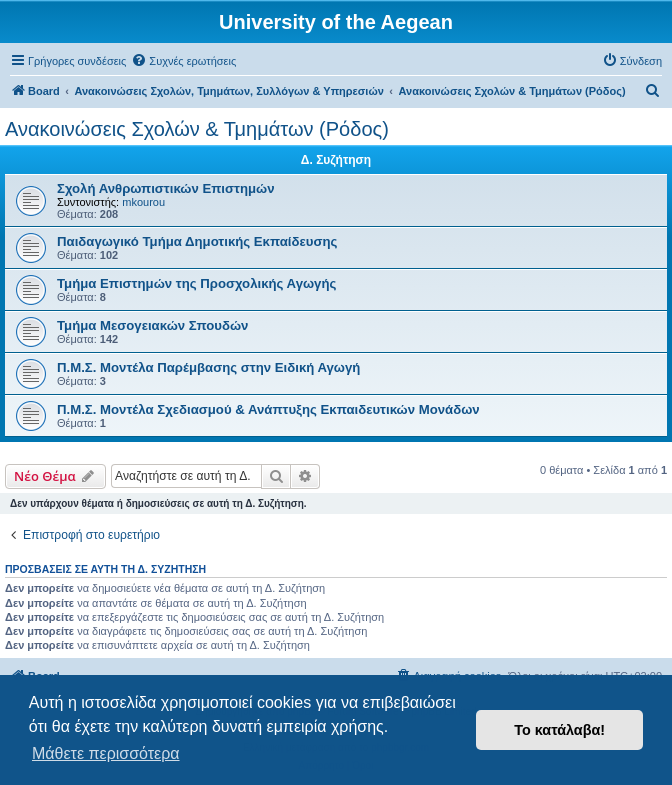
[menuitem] (183, 61)
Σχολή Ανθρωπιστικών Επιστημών (166, 188)
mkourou (143, 202)
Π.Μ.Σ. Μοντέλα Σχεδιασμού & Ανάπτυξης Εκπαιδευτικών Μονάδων (268, 409)
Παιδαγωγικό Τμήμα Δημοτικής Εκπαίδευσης (197, 241)
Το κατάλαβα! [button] (559, 730)
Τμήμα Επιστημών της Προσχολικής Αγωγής (196, 283)
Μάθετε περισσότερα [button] (106, 753)
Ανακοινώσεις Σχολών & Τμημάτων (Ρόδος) (197, 129)
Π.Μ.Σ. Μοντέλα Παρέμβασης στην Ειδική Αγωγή (208, 367)
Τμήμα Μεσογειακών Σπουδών (152, 325)
